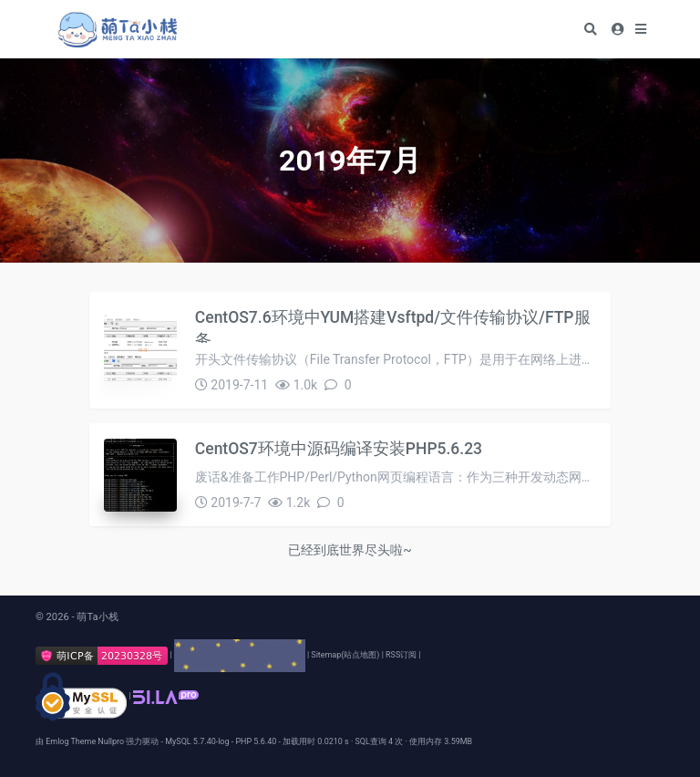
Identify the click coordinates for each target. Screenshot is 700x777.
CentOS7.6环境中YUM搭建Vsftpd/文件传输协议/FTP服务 (393, 326)
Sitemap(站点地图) (345, 655)
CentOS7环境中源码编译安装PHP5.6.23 (339, 449)
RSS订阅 (401, 655)
